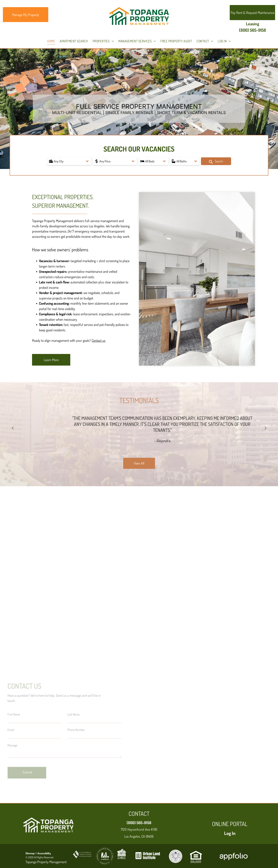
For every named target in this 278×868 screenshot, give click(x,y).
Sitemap (30, 853)
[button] (69, 161)
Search (216, 161)
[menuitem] (51, 41)
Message (12, 745)
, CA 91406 (147, 836)
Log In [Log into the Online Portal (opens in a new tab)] (230, 833)
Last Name (73, 714)
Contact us (99, 340)
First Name (14, 714)
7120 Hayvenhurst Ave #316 (139, 829)
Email (11, 730)
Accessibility (44, 853)
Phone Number (76, 730)
